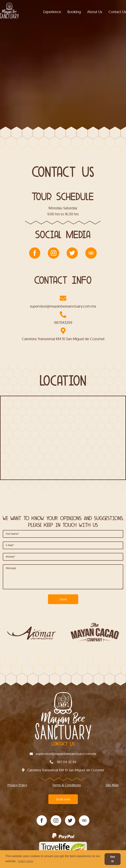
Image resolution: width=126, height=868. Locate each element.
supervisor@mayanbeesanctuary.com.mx (63, 306)
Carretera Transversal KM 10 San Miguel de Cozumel (63, 339)
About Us (95, 12)
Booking (74, 12)
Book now (63, 799)
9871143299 (63, 322)
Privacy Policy (17, 785)
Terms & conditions (66, 785)
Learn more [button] (25, 861)
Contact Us (117, 12)
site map (112, 785)
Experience (52, 12)
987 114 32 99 (63, 762)
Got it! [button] (113, 859)
